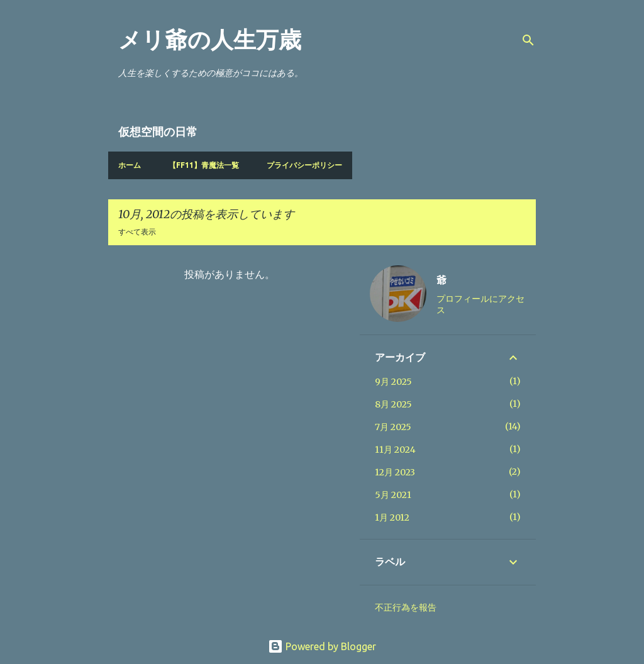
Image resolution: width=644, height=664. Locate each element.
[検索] (528, 40)
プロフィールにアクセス (480, 304)
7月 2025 (393, 427)
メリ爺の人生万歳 (210, 40)
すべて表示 (137, 232)
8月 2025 (393, 404)
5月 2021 (393, 495)
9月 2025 (393, 382)
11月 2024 (395, 450)
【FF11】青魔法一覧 (204, 165)
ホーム (130, 165)
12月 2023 (395, 472)
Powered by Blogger (322, 646)
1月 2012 (392, 517)
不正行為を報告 (406, 607)
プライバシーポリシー (304, 165)
